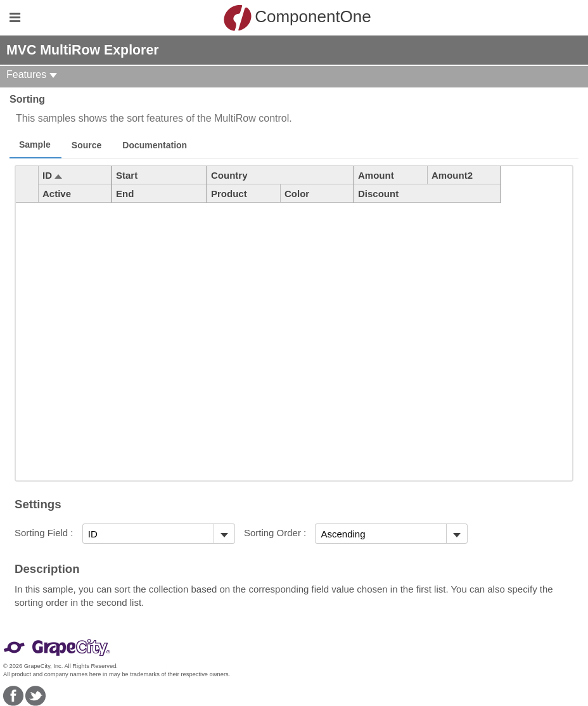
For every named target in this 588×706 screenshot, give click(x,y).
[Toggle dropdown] (224, 534)
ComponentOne (297, 18)
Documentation (155, 145)
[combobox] (148, 534)
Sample (35, 144)
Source (86, 145)
